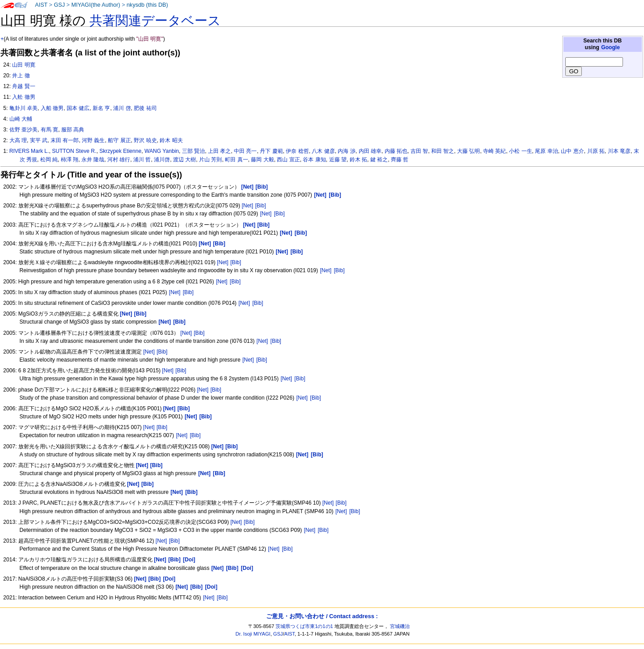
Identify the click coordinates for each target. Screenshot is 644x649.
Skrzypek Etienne (120, 151)
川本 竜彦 (619, 151)
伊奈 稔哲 (297, 151)
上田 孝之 (219, 151)
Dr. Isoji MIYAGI (253, 634)
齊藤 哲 (400, 160)
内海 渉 (346, 151)
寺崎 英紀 (494, 151)
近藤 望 (338, 160)
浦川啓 (162, 160)
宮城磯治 (400, 626)
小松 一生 (520, 151)
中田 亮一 (245, 151)
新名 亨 (101, 108)
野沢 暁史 (145, 140)
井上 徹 (21, 76)
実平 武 (39, 140)
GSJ (59, 5)
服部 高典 (73, 130)
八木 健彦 (323, 151)
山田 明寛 (23, 65)
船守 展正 (119, 140)
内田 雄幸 (370, 151)
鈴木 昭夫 (171, 140)
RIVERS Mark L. (29, 151)
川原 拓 (596, 151)
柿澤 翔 (70, 160)
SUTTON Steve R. (74, 151)
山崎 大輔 (21, 119)
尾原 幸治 (546, 151)
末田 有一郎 (65, 140)
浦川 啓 (122, 108)
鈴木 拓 (358, 160)
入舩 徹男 (23, 97)
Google (610, 47)
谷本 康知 (314, 160)
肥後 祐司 (145, 108)
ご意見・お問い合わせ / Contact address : (322, 616)
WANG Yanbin (162, 151)
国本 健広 (78, 108)
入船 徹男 (52, 108)
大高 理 (18, 140)
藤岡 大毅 (262, 160)
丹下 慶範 (271, 151)
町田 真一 (236, 160)
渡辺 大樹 (184, 160)
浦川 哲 (142, 160)
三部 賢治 (193, 151)
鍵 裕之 (379, 160)
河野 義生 (93, 140)
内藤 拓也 (396, 151)
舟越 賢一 (23, 86)
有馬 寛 (49, 130)
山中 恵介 (572, 151)
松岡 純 (49, 160)
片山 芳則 (210, 160)
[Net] (247, 206)
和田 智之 (443, 151)
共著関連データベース (155, 21)
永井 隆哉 (93, 160)
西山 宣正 (288, 160)
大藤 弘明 (468, 151)
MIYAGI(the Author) (95, 5)
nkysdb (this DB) (147, 5)
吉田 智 (419, 151)
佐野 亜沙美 (23, 130)
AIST (41, 5)
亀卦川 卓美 (23, 108)
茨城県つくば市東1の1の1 (304, 626)
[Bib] (260, 206)
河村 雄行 (119, 160)
